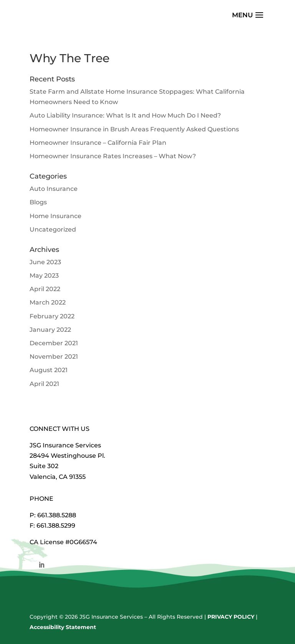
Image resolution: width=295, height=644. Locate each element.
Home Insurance (56, 216)
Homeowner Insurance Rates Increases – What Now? (113, 156)
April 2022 (45, 289)
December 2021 (54, 343)
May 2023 (44, 276)
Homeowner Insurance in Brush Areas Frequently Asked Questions (134, 129)
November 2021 (54, 357)
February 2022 (52, 316)
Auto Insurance (54, 189)
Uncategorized (53, 229)
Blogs (38, 202)
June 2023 (45, 262)
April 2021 (44, 384)
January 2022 (50, 330)
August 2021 (49, 370)
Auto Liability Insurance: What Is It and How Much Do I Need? (125, 115)
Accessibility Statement (63, 627)
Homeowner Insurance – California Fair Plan (98, 143)
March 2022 (48, 302)
